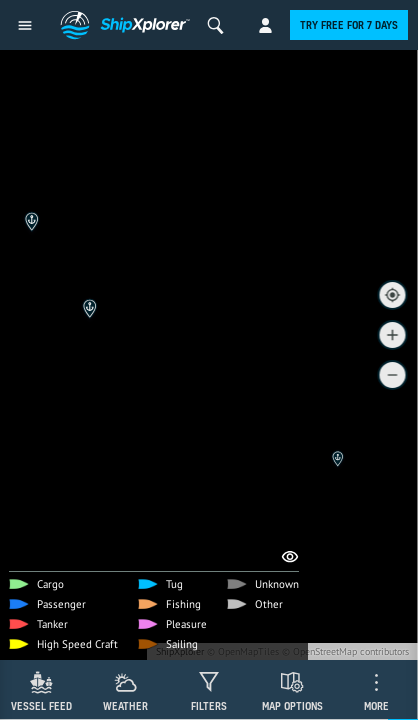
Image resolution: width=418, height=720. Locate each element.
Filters (209, 706)
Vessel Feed (41, 706)
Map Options (292, 706)
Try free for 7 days (349, 25)
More (376, 706)
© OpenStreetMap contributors (345, 651)
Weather (125, 706)
